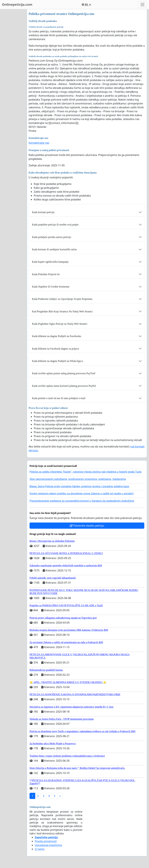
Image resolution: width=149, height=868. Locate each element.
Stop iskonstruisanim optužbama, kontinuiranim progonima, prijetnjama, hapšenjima (78, 479)
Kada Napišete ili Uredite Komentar (51, 287)
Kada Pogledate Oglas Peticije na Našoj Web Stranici (60, 324)
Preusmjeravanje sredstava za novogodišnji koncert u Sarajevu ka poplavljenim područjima (82, 501)
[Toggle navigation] (143, 5)
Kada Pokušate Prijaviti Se (46, 274)
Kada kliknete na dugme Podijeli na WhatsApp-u (57, 361)
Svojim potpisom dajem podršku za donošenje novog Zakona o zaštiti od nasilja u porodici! (82, 494)
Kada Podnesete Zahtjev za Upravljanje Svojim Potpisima (62, 299)
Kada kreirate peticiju (43, 212)
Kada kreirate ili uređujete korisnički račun (54, 249)
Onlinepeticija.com (17, 4)
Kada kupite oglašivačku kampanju (50, 262)
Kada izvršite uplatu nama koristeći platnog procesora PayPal (64, 386)
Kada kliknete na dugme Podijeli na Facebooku (57, 336)
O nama (40, 849)
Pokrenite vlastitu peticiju (87, 526)
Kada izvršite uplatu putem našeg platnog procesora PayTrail (64, 373)
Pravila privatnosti (46, 841)
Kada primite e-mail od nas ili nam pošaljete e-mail (59, 398)
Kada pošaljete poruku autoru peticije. (52, 237)
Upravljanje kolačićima (48, 845)
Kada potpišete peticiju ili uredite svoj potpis (55, 225)
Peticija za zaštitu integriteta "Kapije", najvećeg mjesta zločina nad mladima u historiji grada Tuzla (85, 472)
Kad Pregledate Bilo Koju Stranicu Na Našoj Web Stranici (62, 311)
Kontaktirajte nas (39, 143)
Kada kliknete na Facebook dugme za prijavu (56, 349)
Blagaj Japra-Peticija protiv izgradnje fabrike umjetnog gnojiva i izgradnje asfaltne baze (79, 486)
